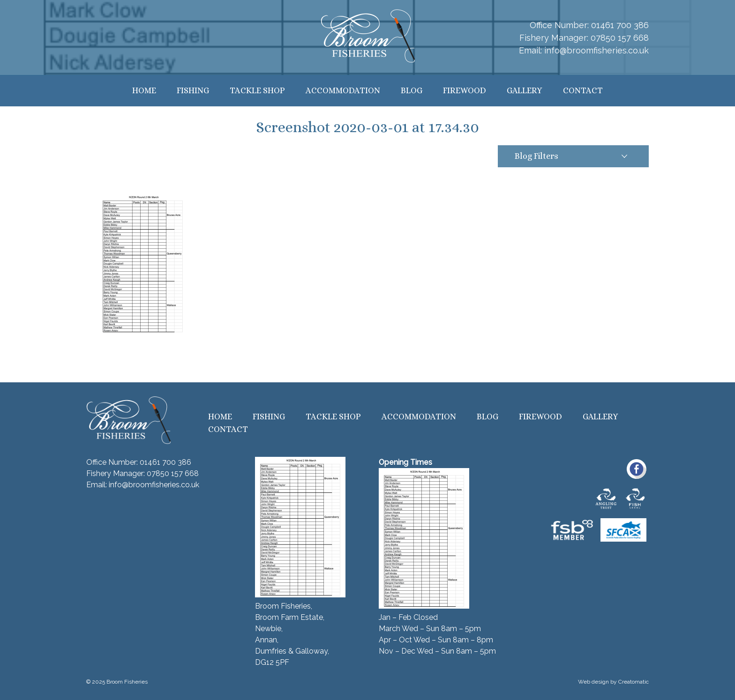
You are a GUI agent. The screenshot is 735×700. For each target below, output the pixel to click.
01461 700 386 (620, 25)
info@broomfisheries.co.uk (596, 50)
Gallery (525, 90)
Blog (412, 90)
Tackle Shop (257, 90)
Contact (583, 90)
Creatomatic (634, 682)
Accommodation (343, 90)
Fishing (193, 90)
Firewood (465, 90)
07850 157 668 (620, 38)
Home (144, 90)
